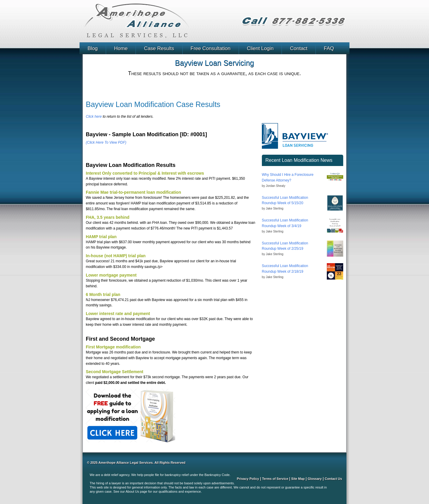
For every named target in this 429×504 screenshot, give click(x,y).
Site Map (298, 479)
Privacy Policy (248, 479)
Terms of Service (275, 479)
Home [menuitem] (121, 48)
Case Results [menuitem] (159, 48)
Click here (94, 117)
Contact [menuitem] (299, 48)
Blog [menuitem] (93, 48)
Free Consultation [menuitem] (211, 48)
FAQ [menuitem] (329, 48)
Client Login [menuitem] (260, 48)
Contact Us (333, 479)
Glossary (315, 479)
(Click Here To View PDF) (106, 142)
